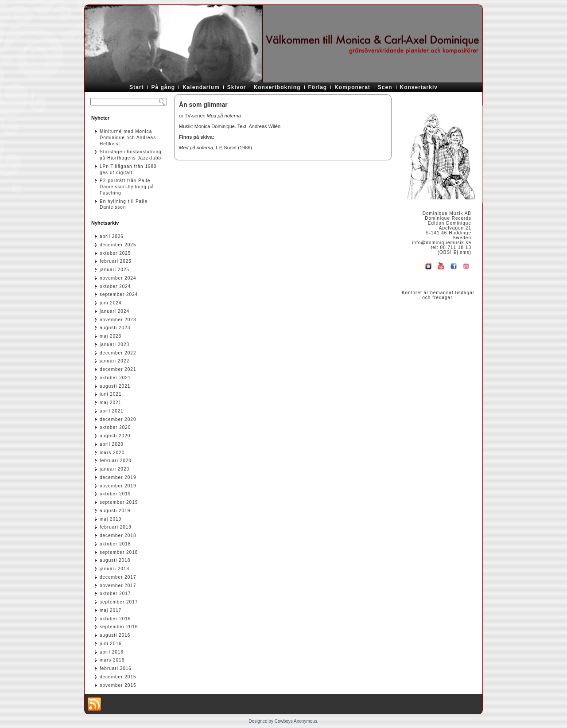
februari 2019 (116, 527)
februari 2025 (116, 261)
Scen (385, 87)
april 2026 (112, 236)
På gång (163, 87)
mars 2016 (112, 660)
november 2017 (118, 586)
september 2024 (119, 294)
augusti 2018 (115, 560)
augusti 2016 (115, 635)
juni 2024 (111, 303)
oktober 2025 (115, 253)
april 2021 (112, 411)
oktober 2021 (115, 378)
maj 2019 (111, 519)
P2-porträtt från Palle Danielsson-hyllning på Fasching (127, 187)
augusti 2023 (115, 328)
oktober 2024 (115, 286)
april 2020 (112, 444)
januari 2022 (115, 361)
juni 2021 (111, 394)
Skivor (237, 87)
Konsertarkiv (419, 87)
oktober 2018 (115, 544)
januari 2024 (115, 311)
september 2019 (119, 502)
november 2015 (118, 685)
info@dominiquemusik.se (442, 243)
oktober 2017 (115, 594)
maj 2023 (111, 336)
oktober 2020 (115, 427)
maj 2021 (111, 403)
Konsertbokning (277, 87)
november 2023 (118, 320)
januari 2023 (115, 345)
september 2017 (119, 602)
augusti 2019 (115, 511)
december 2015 (118, 677)
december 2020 (118, 419)
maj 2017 (111, 610)
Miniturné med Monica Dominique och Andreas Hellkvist (128, 138)
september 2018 (119, 552)
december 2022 (118, 353)
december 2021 (118, 369)
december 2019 (118, 477)
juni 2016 (111, 644)
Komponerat (352, 87)
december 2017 (118, 577)
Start (136, 87)
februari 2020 (116, 461)
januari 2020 (115, 469)
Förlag (318, 87)
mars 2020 (112, 453)
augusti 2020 (115, 436)
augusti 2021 (115, 386)
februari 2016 (116, 668)
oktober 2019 (115, 494)
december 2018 (118, 535)
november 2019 (118, 486)
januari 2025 (115, 270)
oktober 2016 (115, 619)
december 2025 (118, 245)
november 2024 (118, 278)
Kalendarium (201, 87)
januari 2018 (115, 569)
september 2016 (119, 627)
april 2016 (112, 652)
